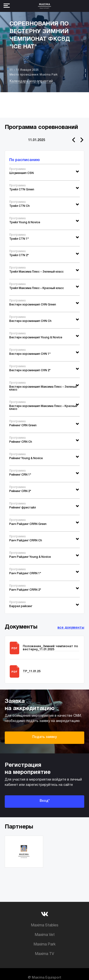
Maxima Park (44, 944)
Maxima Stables (45, 925)
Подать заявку (44, 737)
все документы (71, 628)
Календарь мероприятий (31, 81)
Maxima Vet (45, 935)
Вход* (45, 801)
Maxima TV (44, 954)
